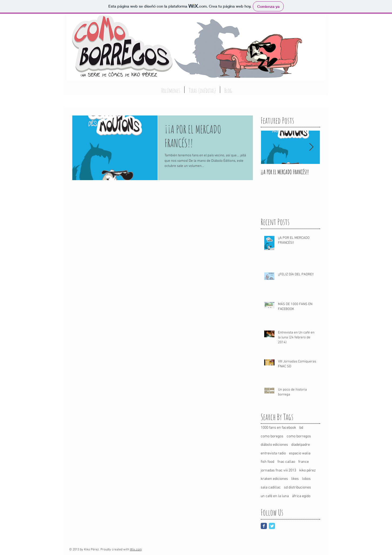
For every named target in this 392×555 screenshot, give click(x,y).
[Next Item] (311, 148)
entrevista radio (273, 453)
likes (295, 479)
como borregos (299, 436)
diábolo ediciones (274, 445)
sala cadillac (271, 488)
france (304, 462)
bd (301, 428)
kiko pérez (308, 470)
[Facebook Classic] (264, 526)
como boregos (272, 436)
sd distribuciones (297, 488)
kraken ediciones (274, 479)
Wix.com (136, 550)
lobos (306, 479)
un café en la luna (275, 496)
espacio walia (300, 453)
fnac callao (286, 462)
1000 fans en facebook (278, 428)
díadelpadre (301, 445)
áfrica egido (301, 496)
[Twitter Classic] (272, 526)
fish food (267, 462)
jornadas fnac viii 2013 (278, 470)
